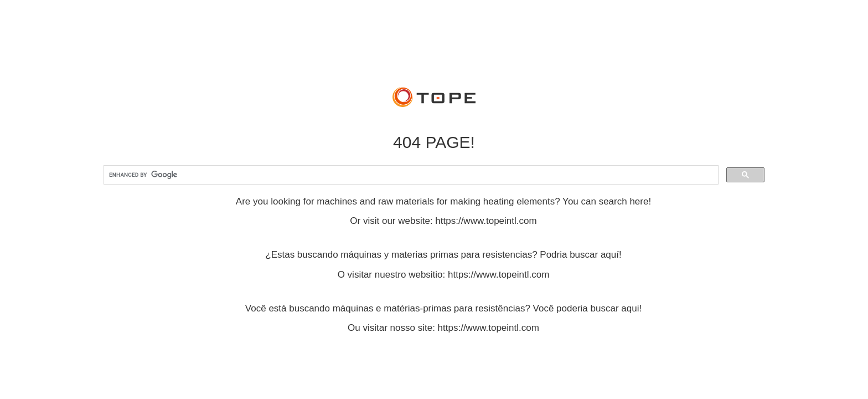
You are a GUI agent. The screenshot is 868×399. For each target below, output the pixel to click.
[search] (410, 175)
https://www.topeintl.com (486, 221)
